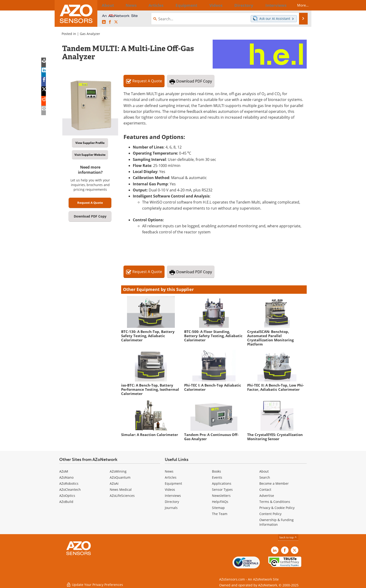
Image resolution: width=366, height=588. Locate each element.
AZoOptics (67, 496)
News (169, 471)
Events (217, 477)
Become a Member (274, 483)
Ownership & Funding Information (276, 522)
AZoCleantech (70, 489)
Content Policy (270, 514)
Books (216, 471)
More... (299, 5)
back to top (288, 537)
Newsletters (221, 496)
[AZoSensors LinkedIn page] (104, 22)
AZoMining (118, 471)
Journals (171, 508)
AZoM (64, 471)
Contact (265, 489)
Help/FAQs (220, 502)
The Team (220, 514)
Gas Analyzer (90, 34)
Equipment (173, 483)
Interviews (173, 496)
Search (265, 477)
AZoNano (66, 477)
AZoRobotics (69, 483)
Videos (170, 489)
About (264, 471)
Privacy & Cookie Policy (277, 508)
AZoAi (114, 483)
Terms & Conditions (275, 502)
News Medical (121, 489)
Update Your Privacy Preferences (95, 582)
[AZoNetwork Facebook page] (110, 22)
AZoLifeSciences (122, 496)
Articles (171, 477)
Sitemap (218, 508)
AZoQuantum (120, 477)
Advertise (267, 496)
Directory (172, 502)
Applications (222, 483)
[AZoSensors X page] (116, 22)
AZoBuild (66, 502)
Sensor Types (222, 489)
